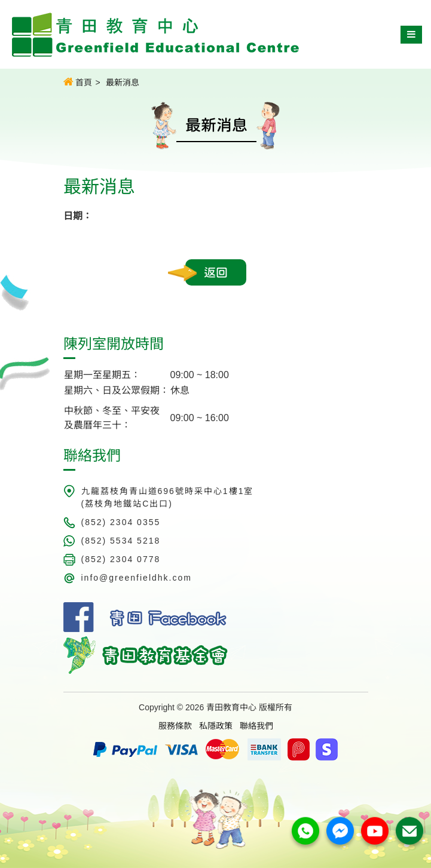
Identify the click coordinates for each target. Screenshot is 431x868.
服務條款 (175, 726)
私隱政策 (216, 726)
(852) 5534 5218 (121, 541)
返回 (216, 272)
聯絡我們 (256, 726)
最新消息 (123, 82)
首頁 (78, 82)
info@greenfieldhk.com (137, 578)
